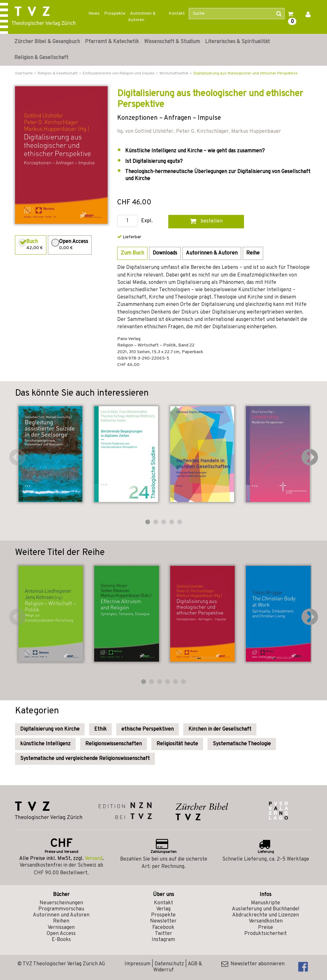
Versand (94, 859)
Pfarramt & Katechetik (112, 42)
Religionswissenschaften (114, 744)
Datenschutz (169, 964)
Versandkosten (266, 921)
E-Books (61, 940)
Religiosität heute (177, 744)
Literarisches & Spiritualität (237, 42)
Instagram (163, 940)
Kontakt (177, 14)
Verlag (163, 909)
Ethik (100, 729)
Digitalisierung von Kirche (50, 729)
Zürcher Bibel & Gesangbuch (47, 42)
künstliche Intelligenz (45, 744)
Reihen (61, 921)
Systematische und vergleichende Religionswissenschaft (85, 759)
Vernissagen (61, 928)
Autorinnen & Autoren (142, 17)
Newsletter (163, 921)
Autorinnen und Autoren (61, 915)
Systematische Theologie (242, 744)
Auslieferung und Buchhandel (266, 909)
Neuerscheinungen (61, 903)
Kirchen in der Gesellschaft (220, 729)
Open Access (61, 934)
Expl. (147, 221)
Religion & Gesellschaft (41, 58)
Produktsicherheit (266, 934)
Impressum (137, 964)
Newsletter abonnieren (253, 964)
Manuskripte (266, 903)
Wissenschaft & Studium (172, 42)
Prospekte (115, 14)
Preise (266, 928)
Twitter (163, 934)
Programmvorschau (61, 909)
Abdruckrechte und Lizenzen (266, 915)
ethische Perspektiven (148, 729)
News (94, 14)
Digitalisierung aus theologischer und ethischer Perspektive (245, 73)
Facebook (163, 928)
